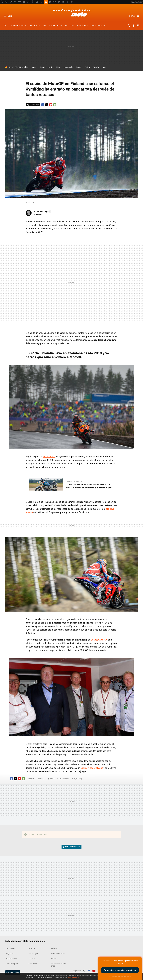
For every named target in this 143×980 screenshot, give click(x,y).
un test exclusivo (99, 640)
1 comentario (34, 105)
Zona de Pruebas (17, 26)
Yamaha (96, 67)
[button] (42, 212)
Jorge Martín (68, 67)
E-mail (55, 105)
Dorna (52, 779)
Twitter (129, 26)
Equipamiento (12, 959)
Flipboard (51, 105)
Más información (74, 977)
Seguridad (10, 954)
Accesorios (83, 26)
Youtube (94, 970)
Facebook (134, 26)
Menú (10, 16)
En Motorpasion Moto (74, 481)
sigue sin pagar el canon (92, 768)
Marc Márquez (99, 26)
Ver (73, 847)
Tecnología (33, 954)
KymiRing (78, 779)
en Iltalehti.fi (49, 457)
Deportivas (35, 26)
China (26, 67)
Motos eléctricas (53, 26)
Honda (54, 959)
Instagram (138, 26)
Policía (87, 67)
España (79, 67)
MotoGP (69, 26)
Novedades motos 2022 (59, 965)
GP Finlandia (64, 779)
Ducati (42, 67)
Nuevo (132, 16)
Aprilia (50, 67)
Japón (34, 67)
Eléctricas (33, 964)
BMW (58, 67)
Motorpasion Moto (71, 13)
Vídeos (54, 948)
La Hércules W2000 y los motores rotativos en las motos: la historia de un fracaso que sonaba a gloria (89, 486)
